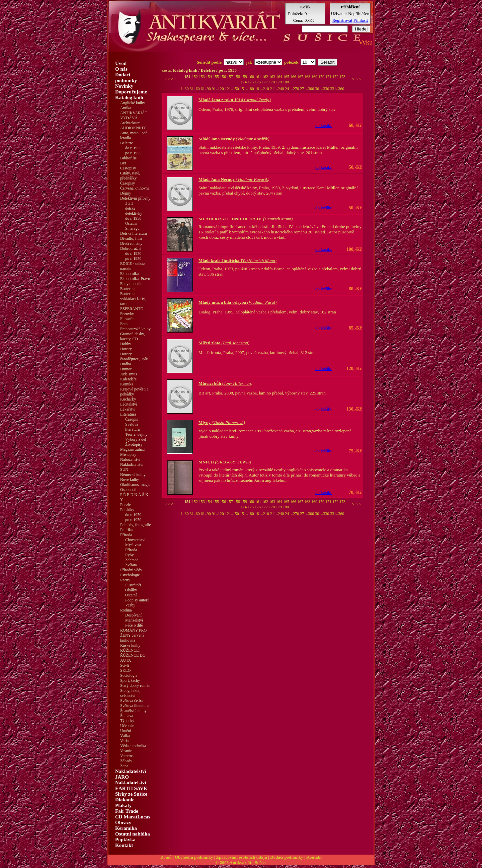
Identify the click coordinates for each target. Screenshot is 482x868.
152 (195, 77)
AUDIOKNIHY (133, 128)
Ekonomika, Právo (135, 279)
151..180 (248, 89)
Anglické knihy (133, 103)
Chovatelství (135, 540)
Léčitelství (129, 404)
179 (279, 82)
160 (252, 77)
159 (245, 77)
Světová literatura (132, 427)
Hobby (126, 344)
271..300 (307, 89)
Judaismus (129, 374)
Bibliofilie (128, 158)
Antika (126, 108)
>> (359, 79)
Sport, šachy (130, 680)
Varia (124, 741)
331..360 (337, 89)
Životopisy (134, 444)
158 (237, 77)
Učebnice (128, 726)
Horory (126, 349)
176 (258, 82)
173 (342, 77)
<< (168, 79)
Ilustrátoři (133, 585)
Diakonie (125, 800)
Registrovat (342, 20)
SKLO (125, 670)
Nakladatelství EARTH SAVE (131, 785)
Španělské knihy (133, 711)
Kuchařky (128, 399)
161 (259, 77)
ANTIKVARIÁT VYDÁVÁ (134, 115)
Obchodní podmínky (194, 857)
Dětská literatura (134, 233)
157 (230, 77)
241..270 (292, 89)
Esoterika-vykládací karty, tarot (133, 299)
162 (266, 77)
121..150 (232, 89)
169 (315, 77)
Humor (126, 369)
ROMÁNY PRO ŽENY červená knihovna (133, 635)
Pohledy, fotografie (136, 525)
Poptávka (125, 840)
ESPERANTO (132, 309)
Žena (124, 766)
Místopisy (128, 454)
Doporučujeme (131, 92)
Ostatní (131, 223)
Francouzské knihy (135, 329)
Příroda (131, 550)
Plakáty (123, 805)
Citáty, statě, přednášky (130, 176)
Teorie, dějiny (136, 434)
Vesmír (126, 751)
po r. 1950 (133, 259)
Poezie (126, 505)
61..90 (206, 89)
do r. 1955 (133, 148)
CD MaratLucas (133, 817)
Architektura (130, 123)
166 (294, 77)
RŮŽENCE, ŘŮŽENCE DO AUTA (133, 655)
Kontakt (124, 845)
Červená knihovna (135, 188)
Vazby (130, 605)
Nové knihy (130, 480)
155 (216, 77)
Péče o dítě (134, 625)
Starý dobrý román (135, 685)
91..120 (218, 89)
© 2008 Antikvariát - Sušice (241, 862)
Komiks (127, 384)
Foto (124, 324)
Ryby (130, 555)
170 (322, 77)
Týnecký (127, 721)
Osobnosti (128, 490)
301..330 (323, 89)
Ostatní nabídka (133, 834)
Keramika (126, 828)
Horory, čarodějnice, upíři (134, 356)
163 (273, 77)
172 (336, 77)
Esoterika (128, 289)
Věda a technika (133, 746)
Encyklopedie (131, 284)
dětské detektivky (134, 211)
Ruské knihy (130, 645)
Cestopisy (128, 168)
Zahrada (132, 560)
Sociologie (129, 675)
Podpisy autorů (137, 600)
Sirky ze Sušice (131, 794)
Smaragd (132, 228)
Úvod (121, 63)
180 (286, 82)
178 (272, 82)
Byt (123, 163)
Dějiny (126, 193)
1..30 (185, 89)
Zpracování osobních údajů (242, 857)
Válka (125, 736)
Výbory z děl (136, 439)
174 (244, 82)
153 (202, 77)
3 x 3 (129, 203)
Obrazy (123, 822)
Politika (126, 530)
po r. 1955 (133, 153)
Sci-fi (125, 665)
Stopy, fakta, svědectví (130, 693)
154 (209, 77)
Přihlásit (361, 20)
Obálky (131, 590)
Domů (166, 857)
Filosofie (127, 319)
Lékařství (128, 409)
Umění (126, 731)
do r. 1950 (133, 218)
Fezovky (127, 314)
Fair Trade (127, 811)
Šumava (127, 716)
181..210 (263, 89)
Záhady (126, 761)
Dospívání (133, 615)
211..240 (278, 89)
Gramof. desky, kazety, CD (133, 336)
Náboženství (130, 459)
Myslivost (133, 545)
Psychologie (130, 575)
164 (280, 77)
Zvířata (131, 565)
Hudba (126, 364)
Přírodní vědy (131, 570)
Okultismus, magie (135, 485)
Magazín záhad (132, 449)
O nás (121, 69)
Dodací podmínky (126, 78)
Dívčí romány (131, 243)
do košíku (324, 125)
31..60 (195, 89)
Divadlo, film (131, 238)
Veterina (127, 756)
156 (223, 77)
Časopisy (128, 183)
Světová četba (131, 701)
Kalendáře (128, 379)
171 (329, 77)
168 (308, 77)
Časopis (132, 419)
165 (287, 77)
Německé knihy (133, 475)
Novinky (124, 86)
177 (265, 82)
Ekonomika (129, 274)
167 (301, 77)
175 (251, 82)
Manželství (134, 620)
